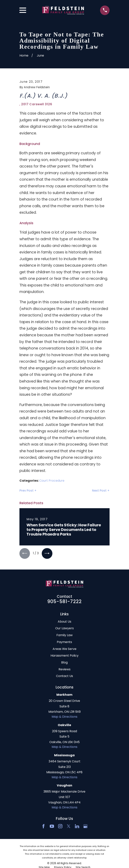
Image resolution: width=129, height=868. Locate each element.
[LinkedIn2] (77, 827)
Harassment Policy (64, 656)
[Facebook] (43, 827)
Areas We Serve (64, 649)
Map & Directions (64, 717)
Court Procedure (52, 481)
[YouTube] (52, 827)
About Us (64, 622)
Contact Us (64, 676)
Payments (64, 642)
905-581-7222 (64, 602)
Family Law (64, 635)
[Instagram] (60, 827)
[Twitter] (69, 827)
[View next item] (48, 554)
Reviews (64, 670)
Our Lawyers (64, 629)
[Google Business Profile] (85, 827)
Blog (64, 663)
